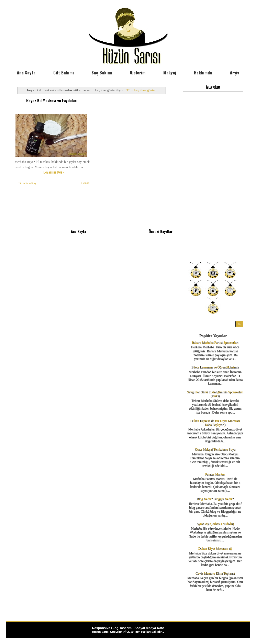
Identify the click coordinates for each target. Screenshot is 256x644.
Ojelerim (138, 73)
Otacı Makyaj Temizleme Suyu (215, 449)
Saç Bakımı (102, 73)
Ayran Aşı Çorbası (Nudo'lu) (215, 524)
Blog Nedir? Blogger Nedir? (215, 499)
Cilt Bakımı (64, 73)
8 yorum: (85, 183)
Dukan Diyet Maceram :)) (215, 548)
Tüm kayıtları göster (141, 90)
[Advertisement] (213, 195)
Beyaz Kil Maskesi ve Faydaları (52, 100)
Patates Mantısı (215, 474)
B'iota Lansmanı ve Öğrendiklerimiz (215, 367)
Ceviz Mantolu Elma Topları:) (215, 573)
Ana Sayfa (26, 73)
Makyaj (170, 73)
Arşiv (235, 73)
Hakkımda (203, 73)
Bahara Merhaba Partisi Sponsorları (215, 342)
